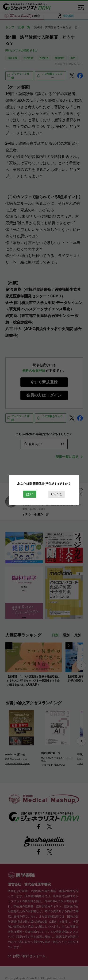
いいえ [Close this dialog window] (57, 494)
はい (30, 494)
